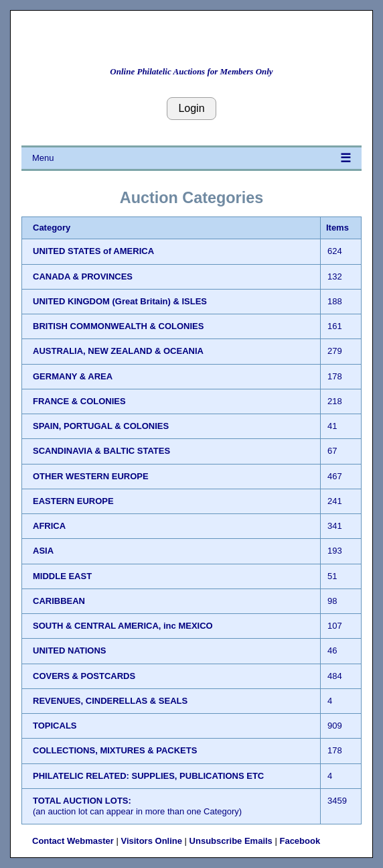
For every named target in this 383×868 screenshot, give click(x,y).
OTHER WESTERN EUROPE (91, 476)
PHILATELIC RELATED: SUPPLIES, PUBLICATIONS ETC (148, 776)
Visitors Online (151, 841)
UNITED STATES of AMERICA (93, 251)
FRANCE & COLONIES (79, 401)
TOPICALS (55, 726)
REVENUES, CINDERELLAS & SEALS (110, 701)
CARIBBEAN (59, 601)
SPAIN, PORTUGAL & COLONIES (101, 426)
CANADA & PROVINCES (83, 276)
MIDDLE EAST (62, 576)
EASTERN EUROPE (73, 501)
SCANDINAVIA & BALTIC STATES (101, 451)
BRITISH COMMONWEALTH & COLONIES (118, 326)
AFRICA (49, 526)
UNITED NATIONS (70, 650)
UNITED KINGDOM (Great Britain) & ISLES (120, 301)
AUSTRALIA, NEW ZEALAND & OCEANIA (118, 351)
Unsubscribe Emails (231, 841)
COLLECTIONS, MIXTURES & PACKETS (115, 750)
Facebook (300, 841)
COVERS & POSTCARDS (84, 676)
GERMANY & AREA (73, 376)
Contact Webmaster (73, 841)
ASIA (43, 551)
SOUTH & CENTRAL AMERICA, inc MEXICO (123, 626)
